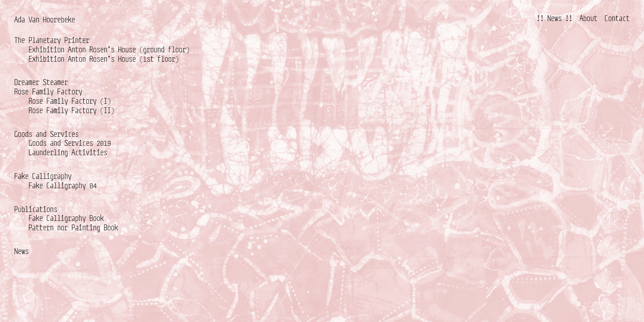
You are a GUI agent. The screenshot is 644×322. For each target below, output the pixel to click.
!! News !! (555, 18)
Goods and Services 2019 (70, 143)
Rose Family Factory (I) (70, 101)
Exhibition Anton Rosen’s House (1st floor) (104, 59)
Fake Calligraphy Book (66, 218)
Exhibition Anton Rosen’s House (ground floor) (109, 49)
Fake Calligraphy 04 (63, 185)
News (21, 251)
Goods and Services (47, 134)
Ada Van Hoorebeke (45, 19)
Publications (36, 209)
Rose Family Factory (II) (72, 110)
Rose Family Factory (48, 91)
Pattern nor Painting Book (73, 227)
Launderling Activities (68, 152)
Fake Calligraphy (43, 176)
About (589, 18)
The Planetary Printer (52, 40)
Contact (617, 18)
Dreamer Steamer (41, 82)
